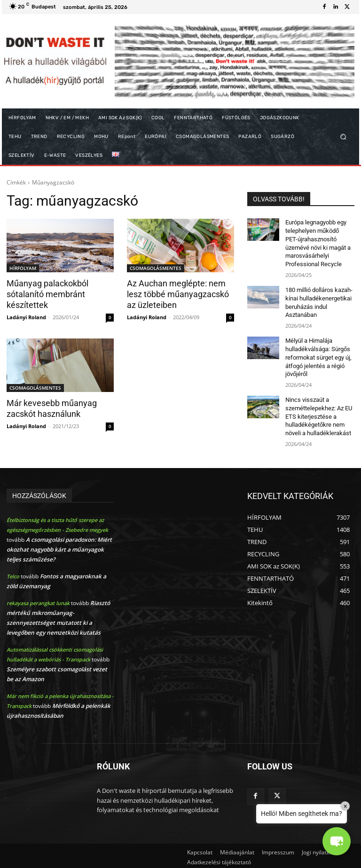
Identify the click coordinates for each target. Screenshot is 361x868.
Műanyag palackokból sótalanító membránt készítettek (46, 294)
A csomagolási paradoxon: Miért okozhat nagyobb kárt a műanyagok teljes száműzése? (59, 546)
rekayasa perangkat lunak (38, 600)
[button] (343, 137)
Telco (13, 573)
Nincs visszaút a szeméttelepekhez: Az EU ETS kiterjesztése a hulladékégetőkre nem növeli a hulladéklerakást (317, 408)
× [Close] (345, 806)
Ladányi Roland (26, 316)
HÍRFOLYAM (23, 268)
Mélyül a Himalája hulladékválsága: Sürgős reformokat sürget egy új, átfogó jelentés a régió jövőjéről (317, 351)
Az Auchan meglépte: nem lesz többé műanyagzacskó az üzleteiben (180, 294)
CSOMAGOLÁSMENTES (156, 268)
